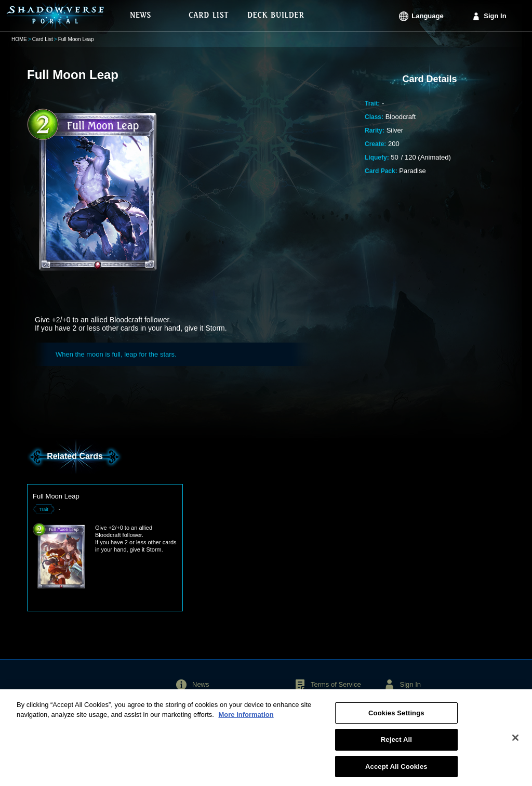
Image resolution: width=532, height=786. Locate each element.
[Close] (515, 742)
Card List (43, 39)
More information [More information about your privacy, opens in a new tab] (246, 719)
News (201, 684)
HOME (19, 39)
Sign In (495, 16)
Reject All (396, 744)
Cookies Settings (396, 717)
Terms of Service (336, 684)
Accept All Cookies (396, 771)
